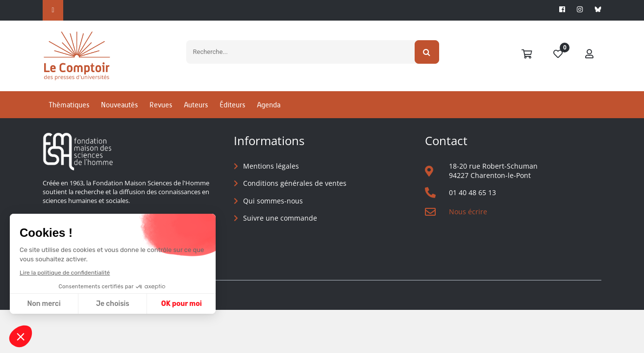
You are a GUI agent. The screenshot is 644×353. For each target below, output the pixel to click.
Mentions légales (271, 166)
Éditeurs (232, 105)
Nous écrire (468, 212)
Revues (161, 105)
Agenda (269, 105)
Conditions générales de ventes (295, 183)
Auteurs (196, 105)
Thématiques (69, 105)
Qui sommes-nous (273, 201)
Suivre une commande (280, 218)
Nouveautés (119, 105)
